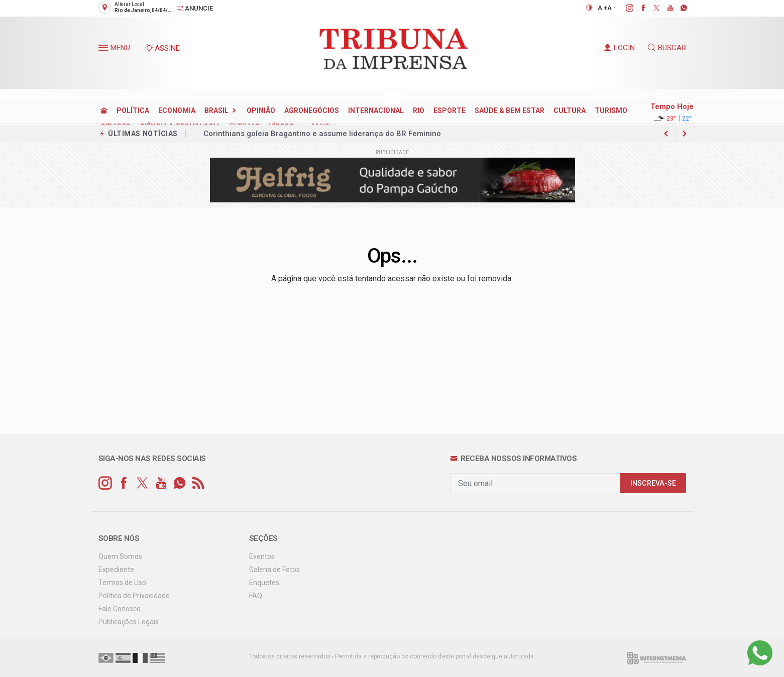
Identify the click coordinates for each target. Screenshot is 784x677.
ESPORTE (450, 110)
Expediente (116, 570)
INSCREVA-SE (653, 483)
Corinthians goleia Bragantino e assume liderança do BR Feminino (322, 134)
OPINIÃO (261, 110)
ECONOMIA (177, 110)
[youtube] (665, 8)
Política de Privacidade (134, 596)
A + (602, 8)
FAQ (256, 596)
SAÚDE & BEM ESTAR (510, 110)
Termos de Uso (122, 583)
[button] (104, 50)
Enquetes (264, 583)
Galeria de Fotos (274, 570)
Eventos (262, 556)
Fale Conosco (120, 609)
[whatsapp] (678, 8)
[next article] (666, 134)
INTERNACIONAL (376, 110)
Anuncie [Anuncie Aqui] (195, 8)
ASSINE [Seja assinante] (162, 48)
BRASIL (216, 110)
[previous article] (685, 134)
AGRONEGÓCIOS (312, 110)
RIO (419, 110)
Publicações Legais (129, 622)
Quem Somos (120, 556)
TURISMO (611, 110)
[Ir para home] (104, 110)
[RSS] (198, 483)
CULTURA (570, 110)
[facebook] (638, 8)
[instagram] (624, 8)
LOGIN (619, 48)
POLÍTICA (133, 110)
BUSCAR (667, 48)
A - (611, 8)
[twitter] (651, 8)
